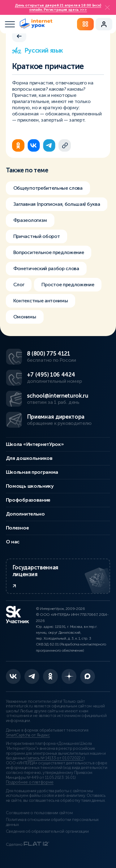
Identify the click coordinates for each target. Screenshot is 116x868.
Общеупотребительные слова (48, 188)
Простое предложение (68, 285)
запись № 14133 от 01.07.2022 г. (56, 758)
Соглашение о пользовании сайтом (39, 813)
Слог (19, 285)
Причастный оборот (37, 236)
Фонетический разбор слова (46, 268)
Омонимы (25, 317)
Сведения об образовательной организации (47, 831)
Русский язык (38, 50)
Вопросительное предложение (49, 252)
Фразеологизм (30, 220)
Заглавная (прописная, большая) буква (57, 204)
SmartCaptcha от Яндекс (28, 735)
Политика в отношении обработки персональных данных (52, 822)
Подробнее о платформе (30, 782)
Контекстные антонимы (41, 301)
